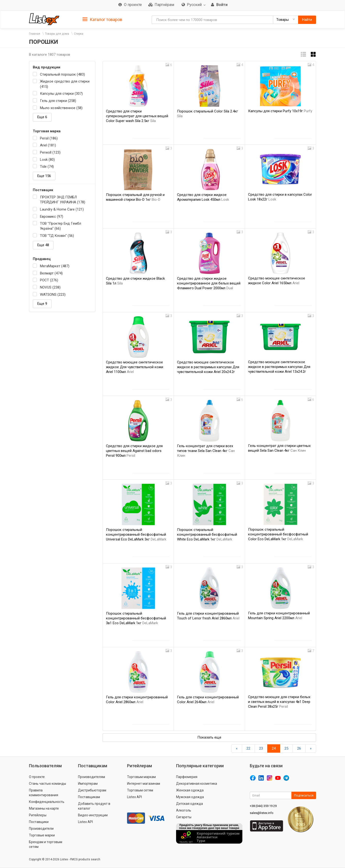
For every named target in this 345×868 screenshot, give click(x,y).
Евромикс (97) (52, 217)
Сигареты (184, 817)
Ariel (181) (48, 145)
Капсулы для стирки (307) (61, 94)
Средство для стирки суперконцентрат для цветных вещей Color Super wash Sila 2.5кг (137, 116)
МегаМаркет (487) (55, 266)
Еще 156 (44, 176)
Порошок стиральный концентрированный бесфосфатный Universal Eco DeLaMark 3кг (136, 534)
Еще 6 (42, 117)
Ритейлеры (38, 815)
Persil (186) (49, 138)
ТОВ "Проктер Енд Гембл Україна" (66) (61, 226)
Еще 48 (43, 245)
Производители (41, 829)
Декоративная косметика (197, 784)
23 (261, 748)
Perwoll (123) (50, 152)
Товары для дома (57, 34)
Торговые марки (42, 835)
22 (248, 748)
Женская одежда (190, 790)
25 (286, 748)
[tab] (102, 19)
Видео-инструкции (93, 815)
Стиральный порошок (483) (62, 74)
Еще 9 (42, 304)
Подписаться (304, 795)
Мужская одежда (190, 797)
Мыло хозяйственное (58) (61, 108)
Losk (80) (47, 160)
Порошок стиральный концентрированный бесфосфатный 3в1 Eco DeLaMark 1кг (136, 618)
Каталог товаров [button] (102, 20)
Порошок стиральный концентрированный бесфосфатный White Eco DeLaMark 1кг (207, 534)
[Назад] (237, 748)
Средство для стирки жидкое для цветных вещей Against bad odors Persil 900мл (134, 451)
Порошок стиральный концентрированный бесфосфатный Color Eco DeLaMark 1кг (278, 534)
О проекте (37, 777)
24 (274, 748)
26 (299, 748)
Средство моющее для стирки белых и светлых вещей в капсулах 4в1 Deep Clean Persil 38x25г (279, 702)
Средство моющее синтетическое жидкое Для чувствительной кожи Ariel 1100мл (135, 367)
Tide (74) (47, 167)
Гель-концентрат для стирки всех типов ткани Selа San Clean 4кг (206, 451)
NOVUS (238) (50, 287)
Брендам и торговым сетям (46, 844)
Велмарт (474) (51, 273)
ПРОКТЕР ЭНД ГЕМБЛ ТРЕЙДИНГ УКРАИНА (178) (63, 200)
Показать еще (209, 737)
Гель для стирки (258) (58, 101)
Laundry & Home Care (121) (62, 209)
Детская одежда (189, 804)
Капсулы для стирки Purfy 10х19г (280, 111)
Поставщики (39, 822)
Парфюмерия (187, 777)
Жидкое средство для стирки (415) (65, 84)
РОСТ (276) (49, 280)
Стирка (79, 34)
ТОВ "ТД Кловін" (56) (57, 236)
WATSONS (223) (53, 295)
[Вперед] (311, 748)
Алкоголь (184, 810)
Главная (35, 34)
